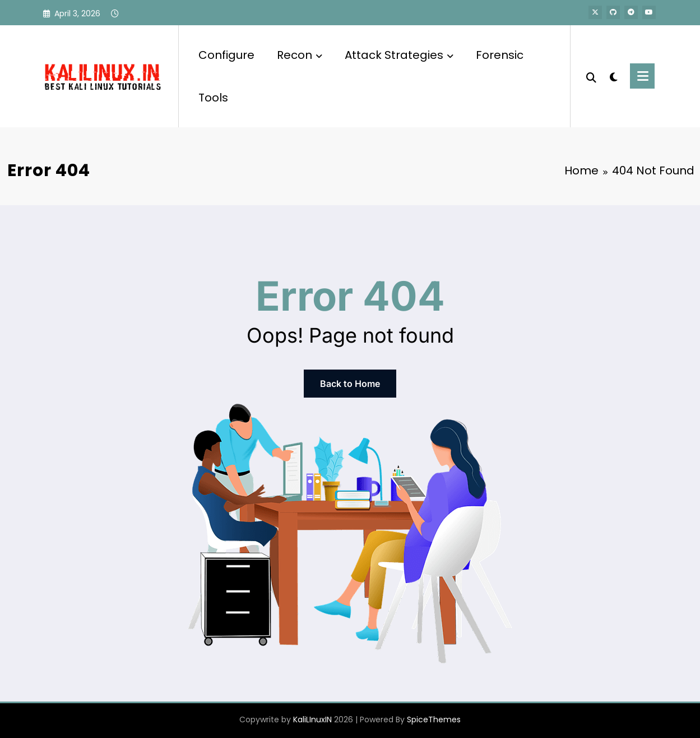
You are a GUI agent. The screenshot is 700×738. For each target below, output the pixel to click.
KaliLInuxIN (312, 719)
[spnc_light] (613, 76)
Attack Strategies (399, 55)
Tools (213, 98)
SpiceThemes (434, 719)
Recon (300, 55)
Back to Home (350, 384)
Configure (226, 55)
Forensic (500, 55)
